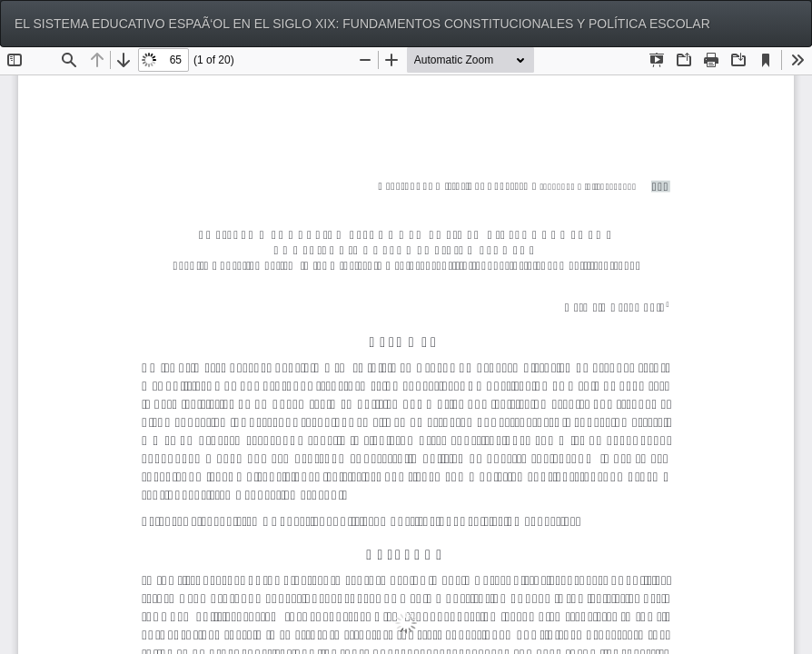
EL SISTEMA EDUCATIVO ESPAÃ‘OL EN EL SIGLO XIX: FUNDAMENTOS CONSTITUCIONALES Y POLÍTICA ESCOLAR (362, 24)
